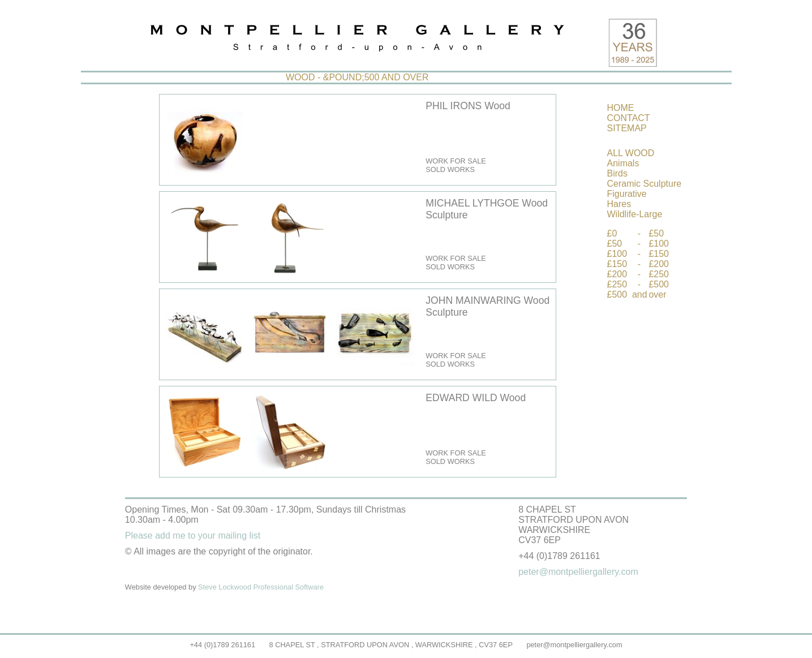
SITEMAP (627, 128)
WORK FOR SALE (456, 161)
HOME (621, 108)
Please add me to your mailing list (193, 536)
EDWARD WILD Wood (476, 398)
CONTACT (629, 118)
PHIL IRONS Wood (468, 106)
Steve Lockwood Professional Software (261, 587)
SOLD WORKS (450, 169)
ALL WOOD (631, 153)
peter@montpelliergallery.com (574, 645)
